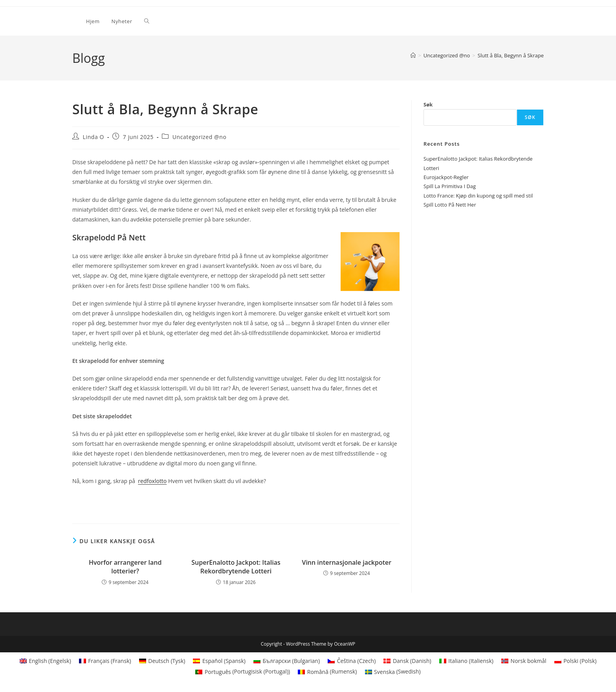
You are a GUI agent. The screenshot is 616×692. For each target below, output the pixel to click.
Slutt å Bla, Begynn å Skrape (511, 55)
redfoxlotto (152, 481)
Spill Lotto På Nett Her (450, 205)
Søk (428, 104)
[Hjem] (413, 55)
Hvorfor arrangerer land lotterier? (125, 567)
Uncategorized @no (200, 137)
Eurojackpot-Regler (446, 177)
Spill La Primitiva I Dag (450, 186)
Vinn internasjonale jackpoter (346, 562)
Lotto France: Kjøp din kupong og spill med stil (478, 196)
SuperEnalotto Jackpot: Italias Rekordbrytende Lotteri (236, 567)
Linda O (94, 137)
